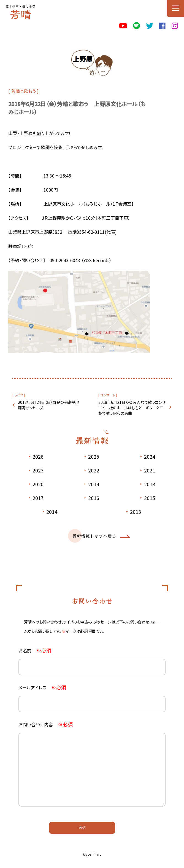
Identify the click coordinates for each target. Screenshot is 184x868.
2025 (94, 456)
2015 (150, 498)
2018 (150, 484)
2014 (52, 512)
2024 (150, 456)
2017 (38, 498)
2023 (38, 470)
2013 (136, 512)
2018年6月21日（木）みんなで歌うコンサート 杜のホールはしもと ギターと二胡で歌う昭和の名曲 (132, 408)
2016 (94, 498)
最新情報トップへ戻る (94, 536)
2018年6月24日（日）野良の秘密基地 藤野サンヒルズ (51, 405)
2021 (150, 470)
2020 (38, 484)
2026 (38, 456)
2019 (94, 484)
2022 (94, 470)
